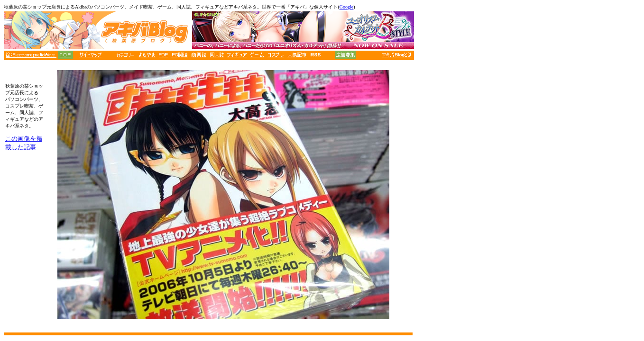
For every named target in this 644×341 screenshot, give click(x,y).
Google (346, 7)
